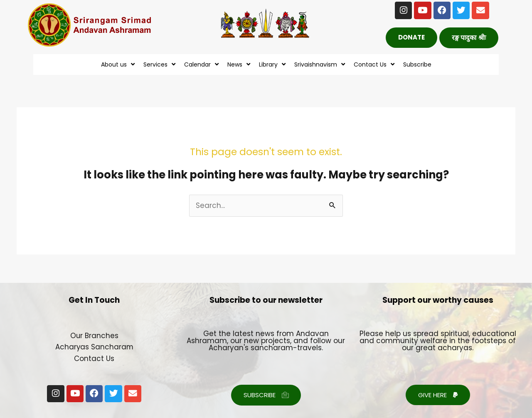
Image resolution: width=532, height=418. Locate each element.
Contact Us (375, 64)
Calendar (202, 64)
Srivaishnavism (321, 64)
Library (273, 64)
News (240, 64)
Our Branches (94, 336)
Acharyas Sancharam (94, 347)
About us (119, 64)
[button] (469, 38)
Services (160, 64)
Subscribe (417, 64)
